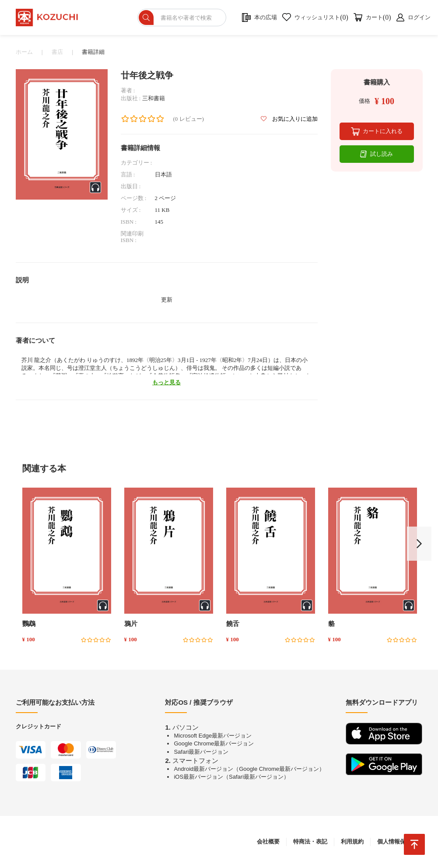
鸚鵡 (29, 624)
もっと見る (166, 382)
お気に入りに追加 (289, 119)
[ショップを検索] (182, 18)
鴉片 (131, 624)
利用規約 (352, 842)
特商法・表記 (310, 842)
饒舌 (233, 624)
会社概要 (268, 842)
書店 (57, 52)
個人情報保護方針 (400, 842)
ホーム (24, 52)
